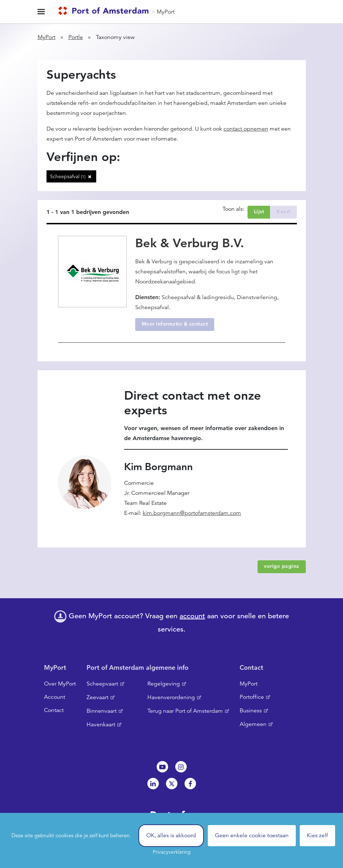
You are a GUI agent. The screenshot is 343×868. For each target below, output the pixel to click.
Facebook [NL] (190, 784)
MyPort (166, 12)
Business (251, 711)
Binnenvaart (102, 711)
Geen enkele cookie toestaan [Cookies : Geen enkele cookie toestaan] (252, 835)
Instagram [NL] (181, 767)
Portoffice (252, 697)
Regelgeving (164, 684)
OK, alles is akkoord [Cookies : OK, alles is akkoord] (171, 835)
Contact (54, 710)
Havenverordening (171, 697)
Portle (76, 37)
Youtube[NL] (162, 767)
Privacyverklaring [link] (172, 852)
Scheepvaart (102, 684)
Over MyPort (60, 684)
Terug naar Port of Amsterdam (185, 711)
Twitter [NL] (172, 784)
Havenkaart (101, 725)
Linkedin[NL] (153, 784)
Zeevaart (97, 697)
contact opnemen (246, 129)
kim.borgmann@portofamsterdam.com (192, 513)
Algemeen (253, 724)
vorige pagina (282, 566)
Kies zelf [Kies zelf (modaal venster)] (317, 835)
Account (55, 697)
